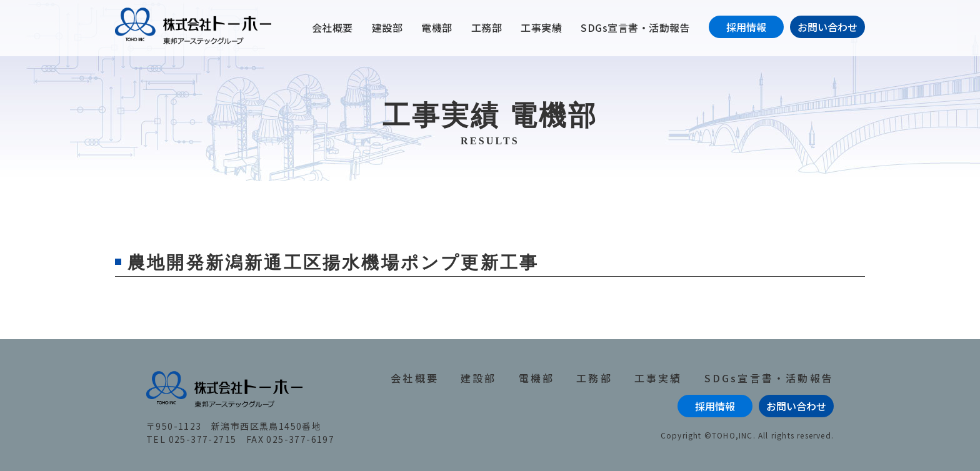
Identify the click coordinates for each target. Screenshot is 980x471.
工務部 (487, 27)
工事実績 (541, 27)
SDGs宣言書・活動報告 (635, 27)
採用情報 (746, 27)
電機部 (437, 27)
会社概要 (332, 27)
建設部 (387, 27)
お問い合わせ (827, 27)
